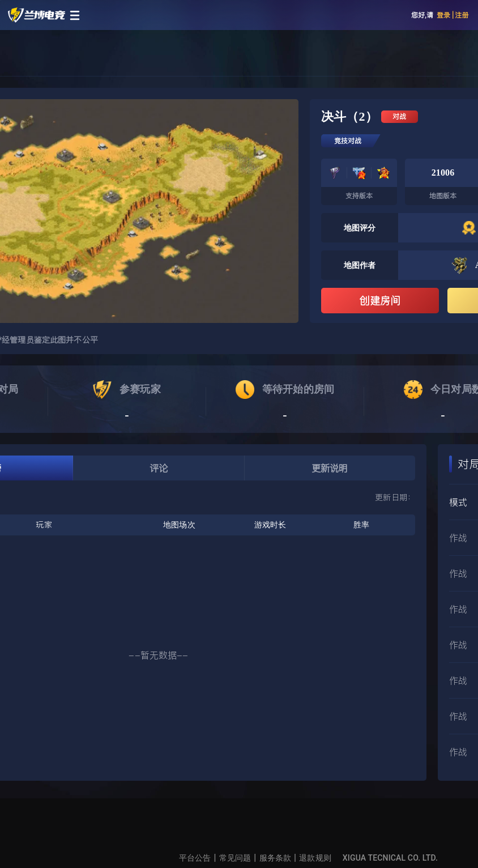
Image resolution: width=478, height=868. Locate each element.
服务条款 (276, 858)
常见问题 (235, 858)
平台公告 (195, 858)
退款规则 (315, 858)
